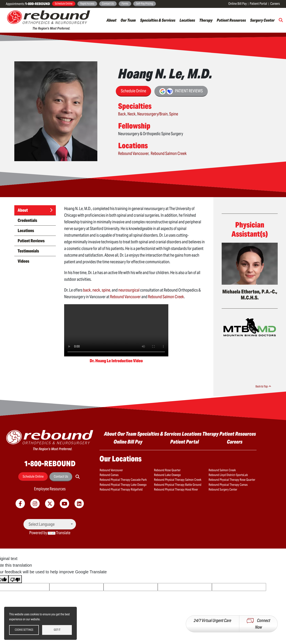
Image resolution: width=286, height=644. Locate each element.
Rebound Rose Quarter (166, 470)
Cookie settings (24, 630)
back (87, 290)
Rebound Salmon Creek (169, 153)
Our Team (128, 20)
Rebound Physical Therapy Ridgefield (120, 488)
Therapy (206, 20)
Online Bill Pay (238, 4)
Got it (57, 630)
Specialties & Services (158, 20)
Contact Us (108, 4)
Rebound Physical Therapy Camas (227, 484)
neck (96, 290)
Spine (174, 114)
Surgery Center (262, 20)
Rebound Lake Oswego (166, 475)
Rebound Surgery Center (222, 488)
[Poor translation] (15, 579)
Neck (132, 114)
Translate (59, 533)
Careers (275, 4)
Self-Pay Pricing (144, 4)
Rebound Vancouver (133, 153)
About (111, 20)
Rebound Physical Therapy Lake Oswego (121, 484)
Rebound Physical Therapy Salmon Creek (176, 479)
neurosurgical (129, 290)
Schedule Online (64, 4)
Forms (125, 4)
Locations (187, 20)
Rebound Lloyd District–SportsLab (227, 475)
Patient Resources (231, 20)
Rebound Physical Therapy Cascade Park (121, 479)
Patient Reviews (181, 91)
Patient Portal (258, 4)
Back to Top (264, 386)
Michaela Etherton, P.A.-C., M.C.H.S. (250, 295)
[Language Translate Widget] (50, 524)
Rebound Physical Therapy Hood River (174, 488)
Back (122, 114)
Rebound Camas (108, 475)
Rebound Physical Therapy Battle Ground (176, 484)
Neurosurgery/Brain (152, 114)
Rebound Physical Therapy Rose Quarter (230, 479)
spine (106, 290)
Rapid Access (87, 4)
